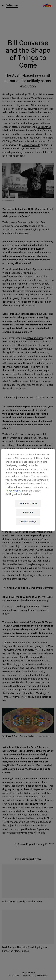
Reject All (28, 513)
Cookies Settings (28, 522)
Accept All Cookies (28, 503)
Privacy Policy (13, 491)
